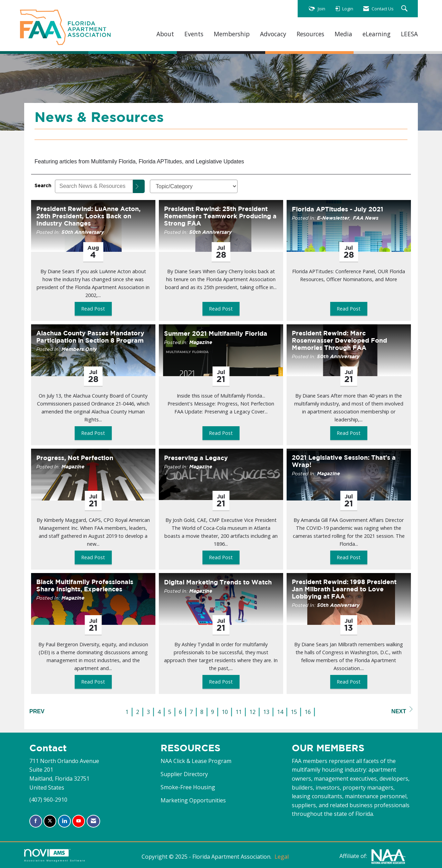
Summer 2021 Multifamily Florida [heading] (216, 333)
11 (239, 712)
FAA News (366, 218)
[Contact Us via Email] (93, 821)
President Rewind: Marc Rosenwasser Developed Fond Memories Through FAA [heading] (339, 340)
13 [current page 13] (266, 712)
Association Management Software (55, 855)
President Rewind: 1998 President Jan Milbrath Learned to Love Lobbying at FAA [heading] (344, 589)
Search (43, 185)
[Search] (139, 186)
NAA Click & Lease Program (196, 761)
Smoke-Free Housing (188, 787)
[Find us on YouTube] (79, 821)
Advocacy (273, 34)
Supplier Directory (184, 774)
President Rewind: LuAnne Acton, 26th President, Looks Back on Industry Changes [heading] (88, 216)
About (165, 34)
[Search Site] (405, 9)
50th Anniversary (83, 232)
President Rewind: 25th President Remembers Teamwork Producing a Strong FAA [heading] (220, 216)
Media (343, 34)
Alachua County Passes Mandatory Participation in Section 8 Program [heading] (90, 337)
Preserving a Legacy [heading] (196, 458)
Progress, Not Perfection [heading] (75, 458)
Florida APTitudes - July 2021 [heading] (338, 209)
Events (194, 34)
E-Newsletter (333, 218)
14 (280, 712)
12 (252, 712)
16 (308, 712)
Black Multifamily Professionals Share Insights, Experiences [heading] (85, 585)
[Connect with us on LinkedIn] (64, 821)
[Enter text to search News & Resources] (94, 186)
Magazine (201, 342)
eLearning (377, 34)
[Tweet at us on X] (50, 821)
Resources (310, 34)
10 (225, 712)
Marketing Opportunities (193, 800)
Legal (282, 857)
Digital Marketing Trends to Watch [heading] (218, 582)
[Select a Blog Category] (194, 186)
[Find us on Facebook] (36, 821)
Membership (232, 34)
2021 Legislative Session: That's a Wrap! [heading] (344, 461)
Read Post (93, 309)
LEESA (409, 34)
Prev (37, 711)
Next (402, 710)
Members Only (79, 349)
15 (294, 712)
